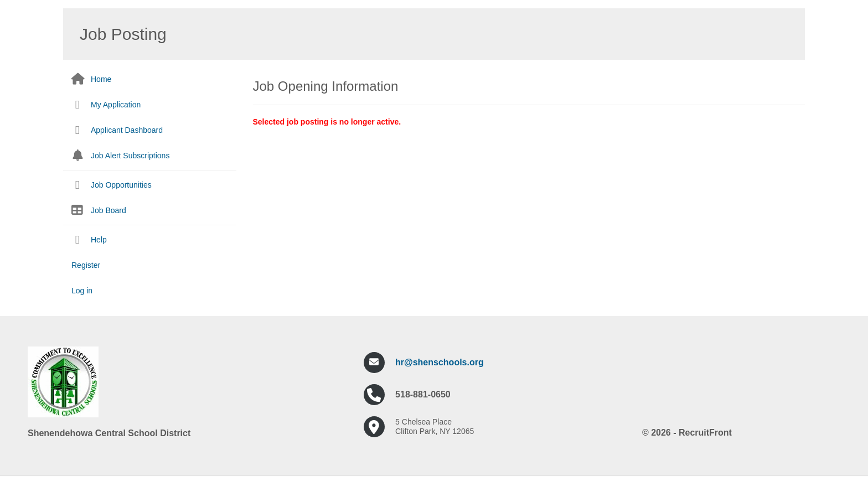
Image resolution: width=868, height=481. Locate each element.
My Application (116, 105)
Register (86, 265)
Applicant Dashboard (127, 130)
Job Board (108, 210)
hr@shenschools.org (440, 362)
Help (99, 240)
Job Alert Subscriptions (130, 156)
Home (101, 79)
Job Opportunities (121, 185)
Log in (82, 291)
